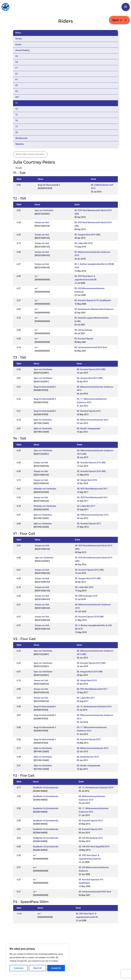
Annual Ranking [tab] (22, 50)
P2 (17, 85)
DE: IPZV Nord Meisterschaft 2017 (92, 489)
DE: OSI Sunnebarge (83, 330)
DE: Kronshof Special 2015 (89, 411)
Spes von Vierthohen (44, 210)
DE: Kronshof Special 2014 (91, 829)
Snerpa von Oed (42, 222)
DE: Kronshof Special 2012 (89, 524)
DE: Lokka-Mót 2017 (86, 506)
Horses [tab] (19, 39)
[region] (37, 959)
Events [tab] (18, 45)
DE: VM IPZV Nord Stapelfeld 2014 (94, 847)
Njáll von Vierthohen (43, 420)
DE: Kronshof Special (84, 339)
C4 (17, 56)
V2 (17, 132)
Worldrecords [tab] (21, 138)
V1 (17, 127)
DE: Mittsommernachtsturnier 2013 (93, 420)
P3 (17, 91)
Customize (19, 968)
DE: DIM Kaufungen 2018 (86, 596)
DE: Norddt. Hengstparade (89, 429)
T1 (17, 103)
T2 (17, 109)
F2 (16, 74)
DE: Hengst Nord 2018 (87, 480)
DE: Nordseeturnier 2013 (88, 757)
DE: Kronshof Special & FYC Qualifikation (93, 300)
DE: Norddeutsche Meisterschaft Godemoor (94, 309)
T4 (17, 121)
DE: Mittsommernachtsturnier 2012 (93, 515)
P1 (17, 80)
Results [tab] (19, 168)
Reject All (37, 968)
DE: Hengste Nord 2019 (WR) (87, 235)
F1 (16, 68)
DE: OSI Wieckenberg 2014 (91, 838)
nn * (36, 276)
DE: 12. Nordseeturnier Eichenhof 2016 (94, 707)
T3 (17, 115)
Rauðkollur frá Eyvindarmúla (46, 788)
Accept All (56, 968)
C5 (17, 62)
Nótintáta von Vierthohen (45, 489)
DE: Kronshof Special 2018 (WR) (91, 471)
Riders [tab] (18, 33)
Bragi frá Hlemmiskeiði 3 (49, 185)
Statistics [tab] (20, 144)
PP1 (17, 97)
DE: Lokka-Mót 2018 (83, 243)
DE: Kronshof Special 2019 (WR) (91, 369)
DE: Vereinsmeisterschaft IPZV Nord (91, 347)
